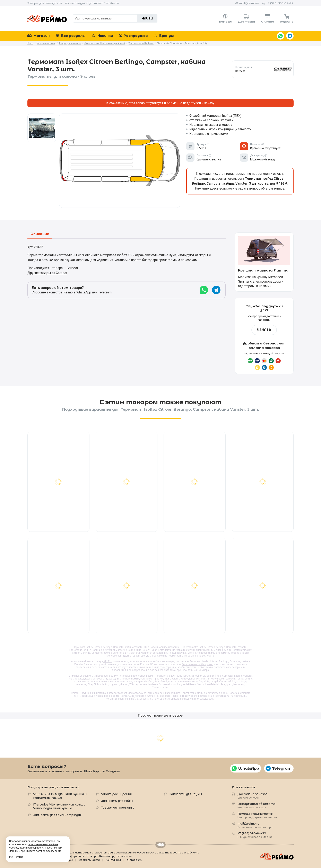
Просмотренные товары (160, 715)
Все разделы (71, 36)
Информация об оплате (257, 805)
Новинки (102, 36)
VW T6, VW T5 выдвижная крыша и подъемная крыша (60, 796)
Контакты (113, 860)
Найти (147, 18)
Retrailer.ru (160, 845)
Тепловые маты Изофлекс (197, 664)
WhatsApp (280, 36)
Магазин (39, 36)
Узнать (264, 330)
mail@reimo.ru (249, 3)
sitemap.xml (135, 860)
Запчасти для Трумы (186, 794)
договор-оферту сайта (49, 851)
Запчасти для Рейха (117, 801)
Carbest (154, 656)
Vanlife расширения (116, 794)
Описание (40, 234)
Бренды (164, 36)
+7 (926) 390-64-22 (280, 3)
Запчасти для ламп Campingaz (57, 815)
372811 (108, 661)
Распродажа (133, 36)
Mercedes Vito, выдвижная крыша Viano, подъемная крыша (59, 806)
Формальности (89, 860)
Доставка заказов (253, 796)
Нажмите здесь (207, 188)
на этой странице (167, 667)
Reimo (47, 18)
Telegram (290, 36)
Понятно (16, 857)
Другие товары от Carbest (47, 273)
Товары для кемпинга (118, 808)
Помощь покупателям (257, 815)
